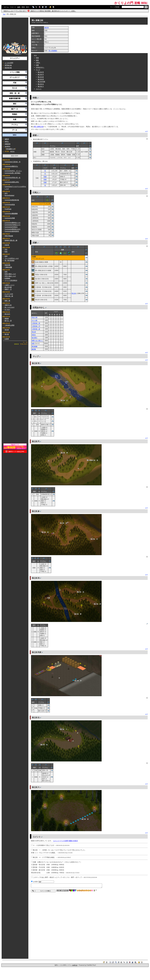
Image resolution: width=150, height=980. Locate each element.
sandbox (7, 146)
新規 (23, 7)
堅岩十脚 (34, 317)
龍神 (6, 256)
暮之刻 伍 (41, 84)
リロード (13, 7)
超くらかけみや (9, 307)
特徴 (37, 58)
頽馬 (6, 272)
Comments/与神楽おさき (13, 225)
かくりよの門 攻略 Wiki (131, 3)
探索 (37, 60)
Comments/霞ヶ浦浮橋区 (13, 173)
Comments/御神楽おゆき (13, 229)
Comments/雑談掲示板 (12, 200)
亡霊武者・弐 (36, 326)
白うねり (7, 310)
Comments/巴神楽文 (11, 227)
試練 (37, 65)
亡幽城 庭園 (8, 267)
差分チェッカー (9, 11)
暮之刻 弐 (41, 74)
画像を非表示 (73, 841)
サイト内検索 (115, 7)
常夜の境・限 (9, 296)
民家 (45, 177)
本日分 (12, 151)
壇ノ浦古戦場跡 (9, 260)
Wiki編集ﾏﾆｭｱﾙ (11, 149)
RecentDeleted (9, 195)
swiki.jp (75, 965)
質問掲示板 (8, 65)
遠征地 (47, 28)
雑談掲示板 (8, 68)
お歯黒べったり (9, 285)
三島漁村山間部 (9, 325)
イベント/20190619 (11, 280)
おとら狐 (34, 320)
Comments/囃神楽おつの (13, 223)
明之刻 (74, 293)
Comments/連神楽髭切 (12, 231)
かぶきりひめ (9, 294)
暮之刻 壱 (41, 72)
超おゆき (7, 314)
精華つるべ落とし (37, 341)
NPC (6, 193)
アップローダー (21, 11)
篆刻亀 (34, 349)
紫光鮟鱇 (34, 346)
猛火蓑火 (34, 338)
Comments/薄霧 (10, 218)
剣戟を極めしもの (10, 274)
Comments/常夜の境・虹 (13, 178)
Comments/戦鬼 (10, 205)
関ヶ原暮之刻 (37, 20)
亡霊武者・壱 (36, 323)
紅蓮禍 (7, 339)
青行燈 (7, 334)
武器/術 (7, 245)
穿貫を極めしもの (10, 276)
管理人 (7, 142)
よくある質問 (9, 63)
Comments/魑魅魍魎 (11, 214)
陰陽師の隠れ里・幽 (11, 240)
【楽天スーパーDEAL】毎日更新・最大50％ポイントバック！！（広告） (53, 11)
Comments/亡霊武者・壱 (13, 162)
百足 (6, 249)
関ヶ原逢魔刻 (53, 51)
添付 (28, 7)
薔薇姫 (7, 318)
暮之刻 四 (41, 79)
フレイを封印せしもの (12, 258)
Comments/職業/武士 (11, 166)
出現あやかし (40, 67)
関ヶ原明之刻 (39, 127)
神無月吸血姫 (9, 236)
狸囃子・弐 (8, 289)
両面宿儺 (7, 265)
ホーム (6, 7)
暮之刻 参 (41, 77)
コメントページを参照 (61, 841)
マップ (38, 70)
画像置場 (7, 144)
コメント (39, 89)
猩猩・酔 (7, 301)
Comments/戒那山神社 (12, 182)
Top (4, 14)
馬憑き (34, 335)
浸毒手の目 (8, 305)
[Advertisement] (15, 30)
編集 (19, 7)
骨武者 (7, 330)
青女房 (34, 332)
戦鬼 (6, 252)
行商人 (38, 63)
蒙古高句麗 (8, 287)
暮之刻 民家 (41, 82)
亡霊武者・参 (36, 329)
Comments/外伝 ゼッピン (13, 171)
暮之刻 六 (41, 86)
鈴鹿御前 (7, 278)
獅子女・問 (8, 321)
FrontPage (8, 209)
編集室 (7, 139)
